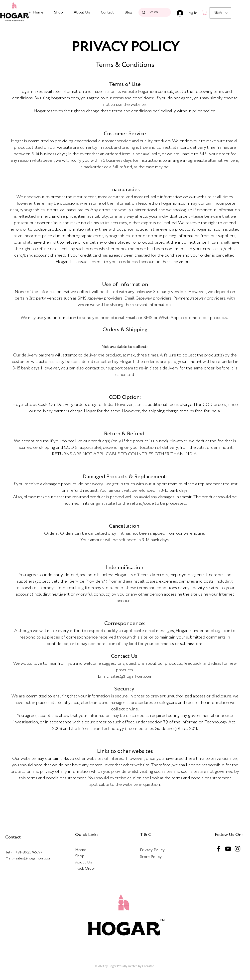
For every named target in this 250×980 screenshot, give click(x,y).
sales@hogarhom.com (131, 676)
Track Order (85, 869)
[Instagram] (238, 849)
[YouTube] (228, 849)
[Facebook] (219, 849)
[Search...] (154, 12)
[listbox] (220, 13)
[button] (205, 12)
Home (81, 850)
